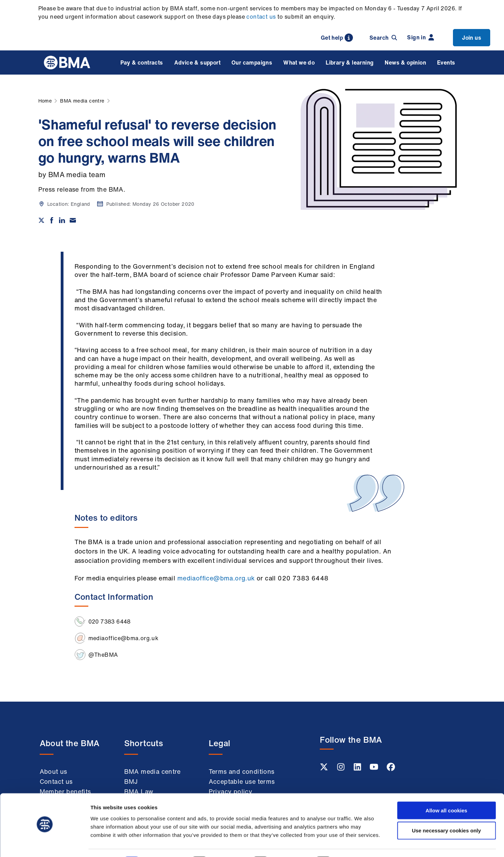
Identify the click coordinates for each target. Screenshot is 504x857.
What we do (299, 62)
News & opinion (405, 62)
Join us (472, 38)
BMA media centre (152, 771)
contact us (261, 17)
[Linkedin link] (358, 769)
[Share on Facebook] (52, 220)
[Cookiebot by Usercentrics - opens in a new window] (45, 844)
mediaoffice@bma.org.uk (216, 578)
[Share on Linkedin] (62, 220)
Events (446, 62)
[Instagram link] (342, 769)
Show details (362, 843)
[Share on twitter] (41, 220)
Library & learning (350, 62)
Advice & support (197, 62)
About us (53, 771)
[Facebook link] (391, 769)
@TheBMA (103, 655)
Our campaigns (252, 62)
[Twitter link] (325, 769)
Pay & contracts (142, 62)
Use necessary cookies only (446, 811)
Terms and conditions (242, 771)
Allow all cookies (447, 791)
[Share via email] (73, 220)
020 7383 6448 (110, 622)
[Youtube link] (375, 769)
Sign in (421, 37)
